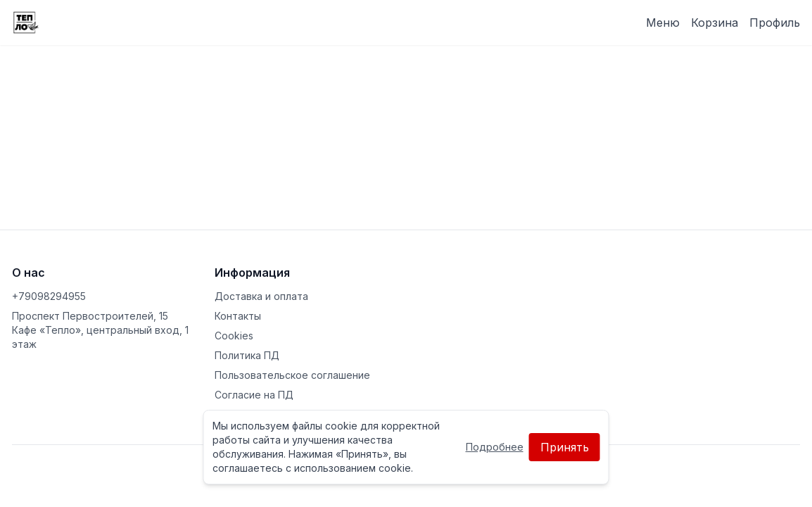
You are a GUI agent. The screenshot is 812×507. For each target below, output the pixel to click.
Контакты (238, 316)
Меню (663, 23)
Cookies (234, 336)
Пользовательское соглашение (292, 375)
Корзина (715, 23)
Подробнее (495, 447)
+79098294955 (49, 296)
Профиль (775, 23)
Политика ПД (247, 355)
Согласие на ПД (254, 395)
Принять (565, 447)
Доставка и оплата (261, 296)
